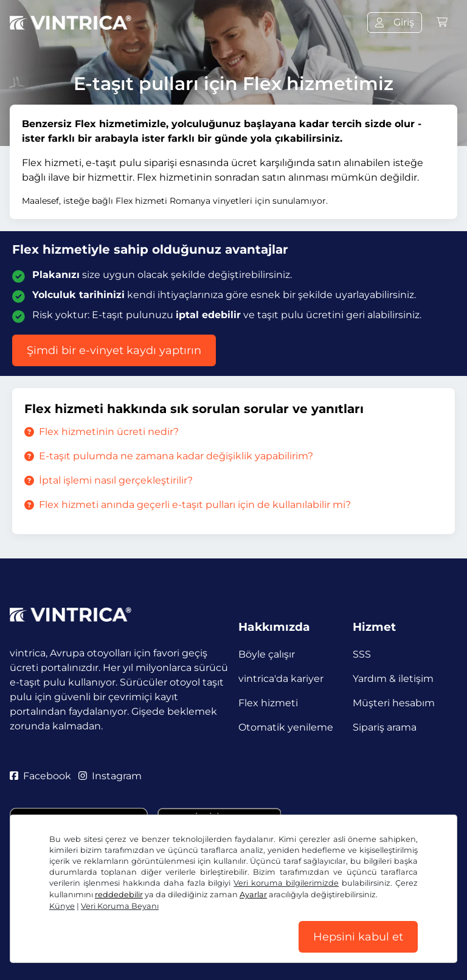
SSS (362, 654)
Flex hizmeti (268, 703)
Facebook (40, 776)
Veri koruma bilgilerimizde (286, 883)
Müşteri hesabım (394, 703)
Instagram (110, 776)
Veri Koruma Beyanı (120, 906)
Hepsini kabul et (358, 937)
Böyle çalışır (267, 654)
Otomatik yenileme (286, 727)
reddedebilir (119, 895)
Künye (62, 906)
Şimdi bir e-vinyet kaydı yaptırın (114, 350)
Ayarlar (253, 895)
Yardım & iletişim (393, 679)
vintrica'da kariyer (281, 679)
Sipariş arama (385, 727)
